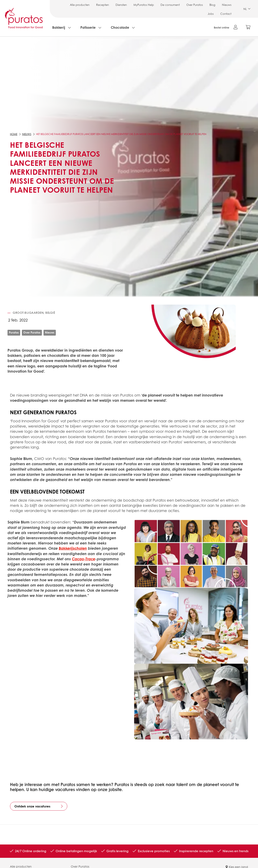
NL (247, 9)
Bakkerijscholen (73, 548)
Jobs (211, 14)
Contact (226, 14)
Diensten (121, 5)
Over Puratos (195, 5)
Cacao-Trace (84, 559)
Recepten (103, 5)
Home (14, 134)
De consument (170, 5)
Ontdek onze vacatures (32, 806)
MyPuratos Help (144, 5)
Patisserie (88, 27)
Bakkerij (59, 27)
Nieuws (227, 5)
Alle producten (80, 5)
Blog (212, 5)
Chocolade (120, 27)
